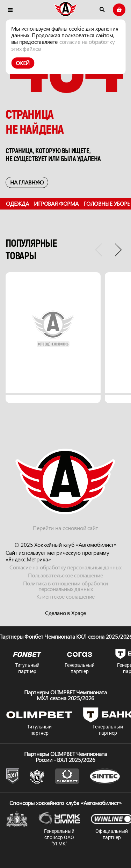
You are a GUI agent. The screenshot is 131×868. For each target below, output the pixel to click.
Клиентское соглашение (66, 597)
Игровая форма (56, 203)
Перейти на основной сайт (65, 528)
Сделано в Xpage (66, 613)
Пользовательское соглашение (65, 575)
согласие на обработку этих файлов (63, 45)
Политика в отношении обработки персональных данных (65, 586)
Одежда (17, 203)
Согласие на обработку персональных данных (65, 567)
